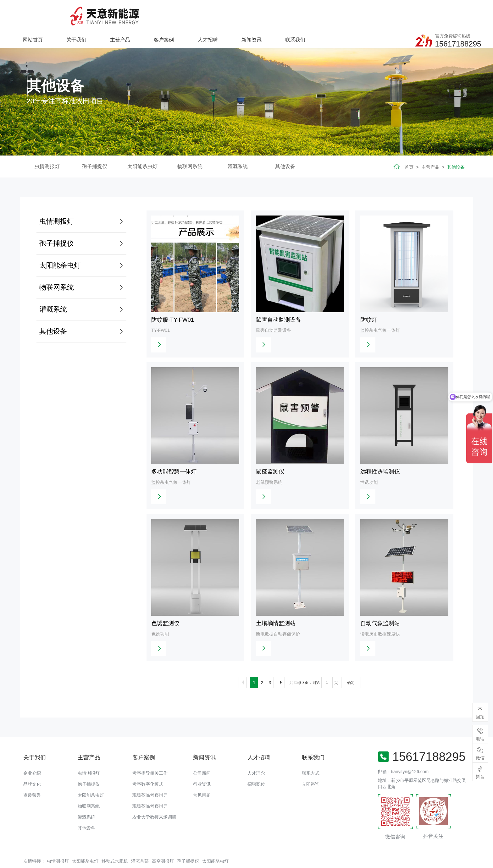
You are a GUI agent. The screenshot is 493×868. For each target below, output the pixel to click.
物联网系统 (190, 147)
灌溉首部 (140, 844)
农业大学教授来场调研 (154, 800)
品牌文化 (32, 767)
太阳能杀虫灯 (142, 147)
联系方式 (311, 756)
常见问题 (202, 778)
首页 (409, 148)
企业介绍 (32, 756)
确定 (351, 666)
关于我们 (159, 14)
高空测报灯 (163, 844)
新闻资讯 (334, 14)
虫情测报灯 (47, 147)
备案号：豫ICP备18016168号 (228, 860)
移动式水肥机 (115, 844)
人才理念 (256, 756)
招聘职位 (256, 767)
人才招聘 (290, 14)
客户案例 (246, 14)
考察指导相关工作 (150, 756)
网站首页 (116, 14)
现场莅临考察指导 (150, 778)
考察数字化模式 (148, 767)
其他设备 (285, 147)
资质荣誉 (32, 778)
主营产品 (203, 14)
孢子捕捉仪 (95, 147)
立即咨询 (311, 767)
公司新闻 (202, 756)
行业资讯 (202, 767)
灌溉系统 (238, 147)
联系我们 (377, 14)
